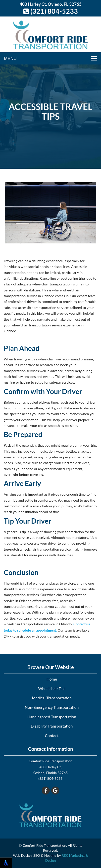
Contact (52, 735)
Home (52, 679)
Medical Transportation (52, 698)
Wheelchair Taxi (52, 688)
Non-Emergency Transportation (52, 707)
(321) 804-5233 (51, 11)
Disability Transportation (52, 726)
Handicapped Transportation (52, 717)
